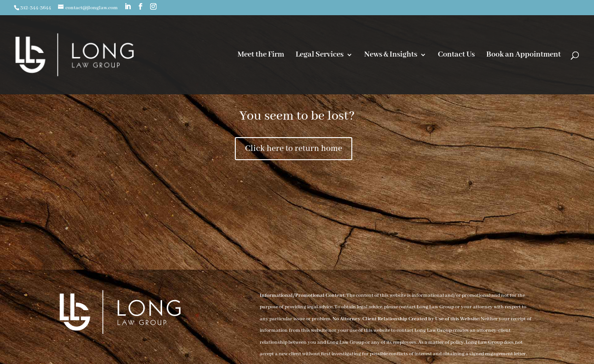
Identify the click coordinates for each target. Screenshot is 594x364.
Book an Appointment (524, 55)
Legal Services (320, 55)
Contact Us (456, 55)
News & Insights (391, 55)
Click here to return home (294, 149)
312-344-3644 (36, 8)
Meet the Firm (261, 55)
